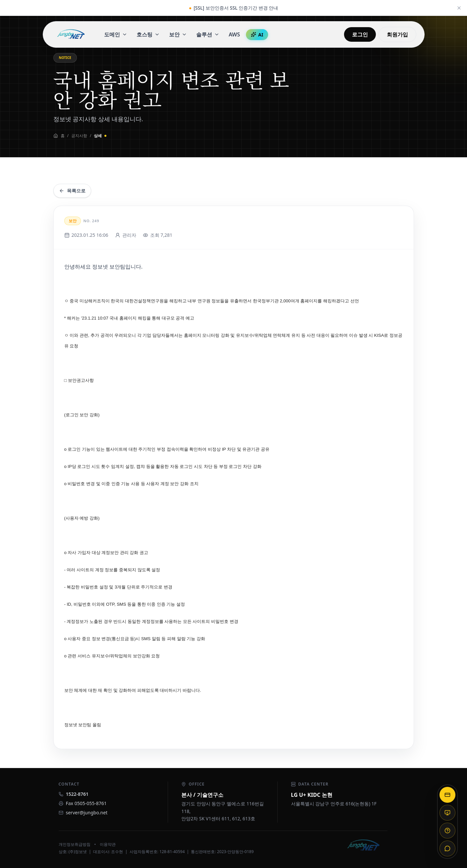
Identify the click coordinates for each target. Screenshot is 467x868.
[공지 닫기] (459, 8)
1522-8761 (77, 794)
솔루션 (208, 34)
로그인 (360, 34)
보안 (178, 34)
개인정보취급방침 (75, 844)
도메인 (116, 34)
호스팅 (148, 34)
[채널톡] (447, 848)
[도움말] (447, 831)
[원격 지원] (447, 813)
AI (257, 35)
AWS (234, 34)
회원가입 (397, 34)
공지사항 (79, 136)
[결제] (447, 795)
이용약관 (108, 844)
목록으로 (72, 191)
